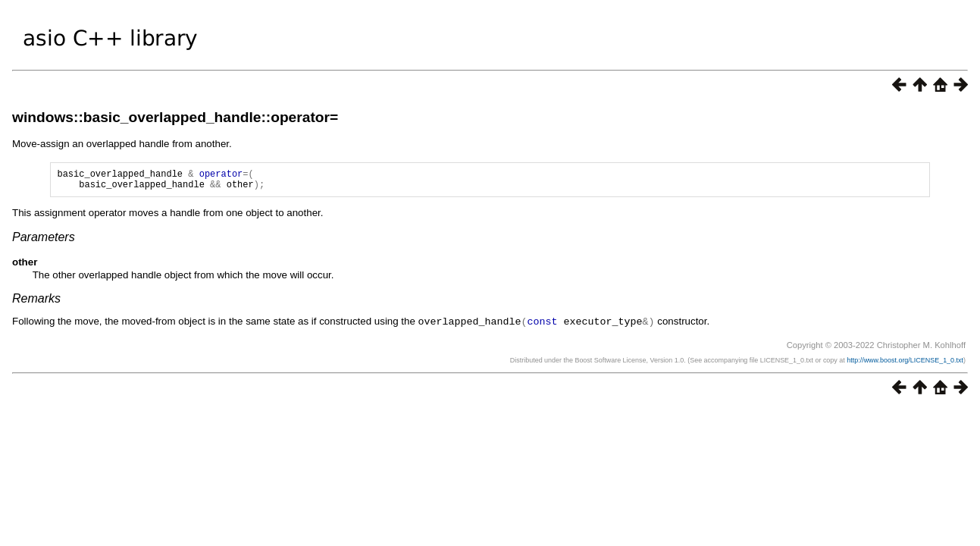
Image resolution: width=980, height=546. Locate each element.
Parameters (44, 242)
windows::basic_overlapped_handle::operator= (175, 117)
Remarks (36, 303)
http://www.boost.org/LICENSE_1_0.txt (905, 364)
